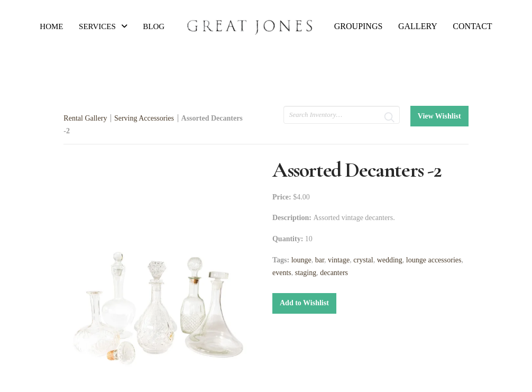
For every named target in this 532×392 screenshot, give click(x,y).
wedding (390, 260)
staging (306, 273)
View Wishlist (439, 116)
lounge (301, 260)
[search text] (342, 115)
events (282, 273)
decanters (334, 273)
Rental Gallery (85, 118)
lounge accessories (434, 260)
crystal (363, 260)
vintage (339, 260)
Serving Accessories (144, 118)
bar (320, 260)
